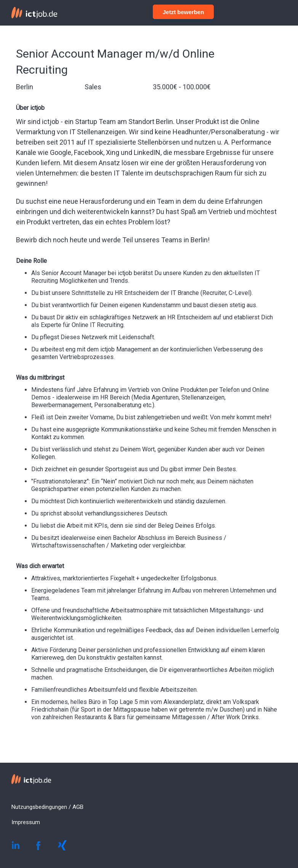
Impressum (26, 822)
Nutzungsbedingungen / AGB (47, 807)
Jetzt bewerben (183, 12)
